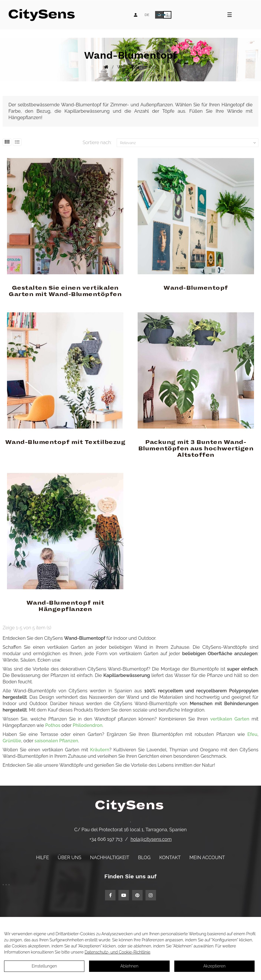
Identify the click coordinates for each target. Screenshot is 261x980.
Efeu (252, 734)
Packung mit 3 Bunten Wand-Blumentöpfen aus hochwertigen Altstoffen (196, 449)
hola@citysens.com (151, 839)
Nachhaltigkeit (110, 858)
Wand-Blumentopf (196, 288)
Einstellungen (44, 966)
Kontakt (170, 858)
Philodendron (88, 725)
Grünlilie (12, 741)
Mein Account (207, 858)
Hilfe (42, 858)
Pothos (53, 725)
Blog (144, 858)
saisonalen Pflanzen (56, 741)
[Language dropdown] (147, 15)
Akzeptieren (214, 966)
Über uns (69, 858)
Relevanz (188, 143)
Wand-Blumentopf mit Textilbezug (65, 442)
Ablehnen (129, 966)
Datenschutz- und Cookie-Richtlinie (118, 952)
